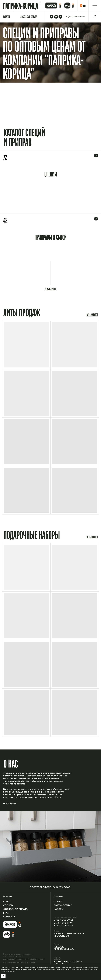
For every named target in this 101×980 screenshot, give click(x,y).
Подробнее (9, 804)
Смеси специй (63, 905)
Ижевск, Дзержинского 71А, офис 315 (69, 935)
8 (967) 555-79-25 (64, 920)
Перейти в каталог (90, 107)
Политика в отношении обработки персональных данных (18, 955)
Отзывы (8, 905)
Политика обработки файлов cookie (19, 963)
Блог (6, 913)
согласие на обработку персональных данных (55, 969)
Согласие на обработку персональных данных (24, 959)
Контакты (9, 917)
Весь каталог (50, 289)
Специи (58, 902)
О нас (7, 902)
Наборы (59, 909)
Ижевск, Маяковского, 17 (64, 948)
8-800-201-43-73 (63, 926)
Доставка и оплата (15, 909)
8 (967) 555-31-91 (63, 923)
